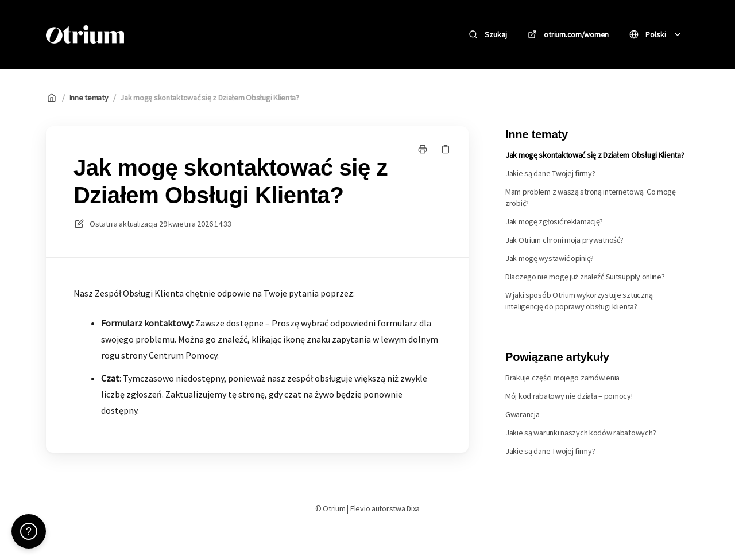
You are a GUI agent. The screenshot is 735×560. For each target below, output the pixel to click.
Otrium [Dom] (160, 34)
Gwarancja (522, 414)
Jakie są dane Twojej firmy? (550, 173)
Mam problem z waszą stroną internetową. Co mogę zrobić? (591, 197)
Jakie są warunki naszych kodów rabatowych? (581, 433)
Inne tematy (89, 98)
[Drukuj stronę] (423, 149)
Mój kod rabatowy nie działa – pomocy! (569, 396)
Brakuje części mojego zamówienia (562, 378)
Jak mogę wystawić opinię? (550, 258)
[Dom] (85, 34)
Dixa (413, 508)
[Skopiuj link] (446, 149)
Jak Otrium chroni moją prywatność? (564, 240)
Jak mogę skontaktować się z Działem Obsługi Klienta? (209, 98)
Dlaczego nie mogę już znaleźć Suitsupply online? (585, 277)
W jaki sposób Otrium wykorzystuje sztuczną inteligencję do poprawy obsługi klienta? (579, 301)
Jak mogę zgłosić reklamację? (554, 221)
